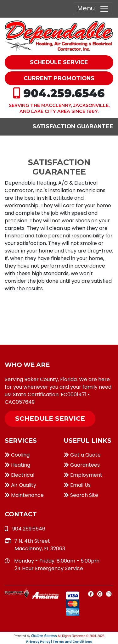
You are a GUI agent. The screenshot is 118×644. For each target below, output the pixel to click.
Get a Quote (82, 455)
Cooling (17, 455)
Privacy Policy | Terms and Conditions (59, 642)
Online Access (44, 636)
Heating (17, 465)
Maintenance (24, 495)
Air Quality (20, 485)
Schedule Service (50, 418)
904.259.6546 (64, 93)
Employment (83, 475)
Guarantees (82, 465)
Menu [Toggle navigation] (93, 9)
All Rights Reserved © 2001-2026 (81, 636)
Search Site (81, 495)
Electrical (20, 475)
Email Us (77, 485)
